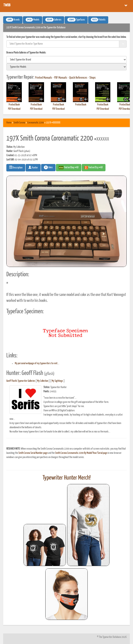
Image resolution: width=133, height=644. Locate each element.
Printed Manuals (44, 78)
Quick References (78, 78)
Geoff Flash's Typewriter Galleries (21, 381)
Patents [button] (98, 20)
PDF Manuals (61, 78)
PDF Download (14, 109)
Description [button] (16, 167)
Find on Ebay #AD (69, 168)
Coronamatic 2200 (36, 123)
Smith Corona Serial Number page (33, 453)
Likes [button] (48, 167)
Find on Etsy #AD (94, 168)
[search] (66, 60)
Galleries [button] (53, 20)
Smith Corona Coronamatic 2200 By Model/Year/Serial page (81, 453)
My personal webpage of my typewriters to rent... (37, 363)
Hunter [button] (33, 167)
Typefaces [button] (76, 20)
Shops (93, 78)
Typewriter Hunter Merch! (67, 478)
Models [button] (33, 20)
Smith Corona (19, 123)
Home (9, 123)
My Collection (43, 381)
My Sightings (57, 381)
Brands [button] (13, 20)
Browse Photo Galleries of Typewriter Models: (26, 53)
